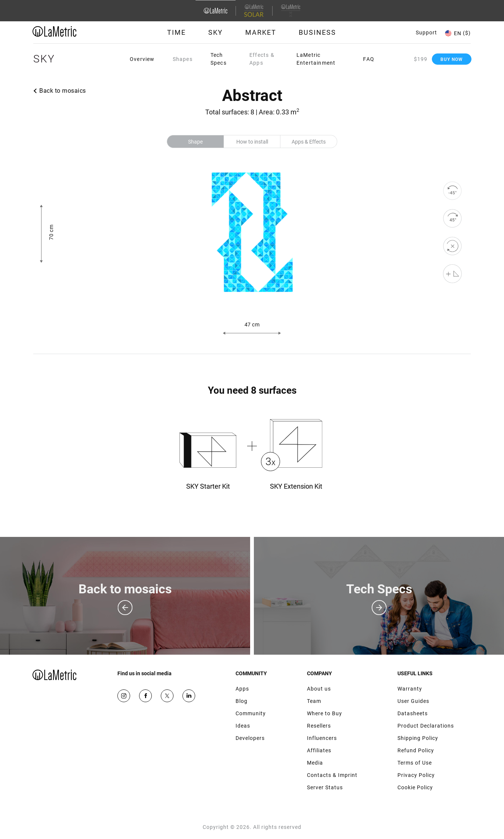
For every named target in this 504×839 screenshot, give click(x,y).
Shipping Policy (418, 738)
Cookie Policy (415, 787)
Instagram (124, 696)
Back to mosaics (63, 91)
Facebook (145, 696)
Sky (216, 32)
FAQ (369, 59)
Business (317, 32)
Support (426, 33)
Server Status (325, 787)
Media (315, 763)
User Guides (413, 701)
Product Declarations (426, 726)
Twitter (167, 696)
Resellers (319, 726)
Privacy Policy (416, 775)
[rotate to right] (452, 218)
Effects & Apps (262, 59)
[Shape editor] (452, 274)
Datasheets (413, 713)
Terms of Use (415, 763)
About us (319, 689)
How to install (252, 142)
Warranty (410, 689)
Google (189, 696)
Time (176, 32)
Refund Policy (416, 750)
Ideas (243, 726)
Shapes (183, 59)
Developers (250, 738)
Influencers (322, 738)
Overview (142, 59)
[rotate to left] (452, 191)
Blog (242, 701)
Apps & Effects (309, 142)
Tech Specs (219, 59)
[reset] (452, 246)
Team (314, 701)
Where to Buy (325, 713)
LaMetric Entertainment (316, 59)
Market (261, 32)
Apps (242, 689)
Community (251, 713)
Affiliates (319, 750)
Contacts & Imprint (332, 775)
